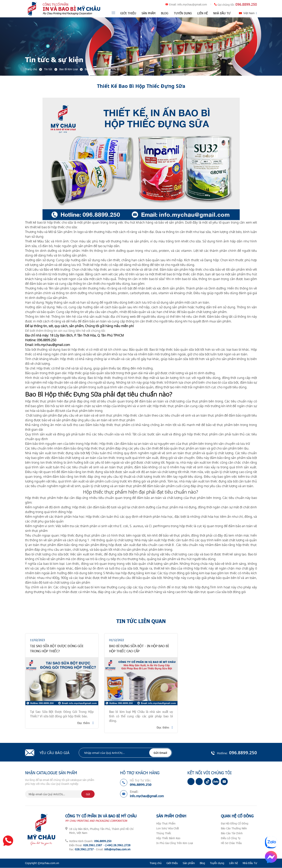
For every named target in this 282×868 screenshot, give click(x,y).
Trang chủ (156, 863)
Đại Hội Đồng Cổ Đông (235, 824)
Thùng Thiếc (164, 833)
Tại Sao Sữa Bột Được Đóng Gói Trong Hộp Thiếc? (59, 649)
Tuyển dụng (183, 13)
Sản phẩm (149, 13)
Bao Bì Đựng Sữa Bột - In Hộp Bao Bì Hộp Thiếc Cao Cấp (140, 649)
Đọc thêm (84, 723)
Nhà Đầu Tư (222, 13)
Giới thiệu (128, 13)
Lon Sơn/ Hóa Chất (168, 828)
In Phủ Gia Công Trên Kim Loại (175, 843)
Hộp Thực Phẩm (166, 824)
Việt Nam (249, 13)
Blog (165, 13)
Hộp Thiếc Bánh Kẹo (168, 838)
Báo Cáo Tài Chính (232, 833)
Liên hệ (202, 13)
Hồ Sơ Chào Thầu (231, 843)
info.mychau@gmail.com (192, 5)
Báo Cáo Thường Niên (234, 828)
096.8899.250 (246, 5)
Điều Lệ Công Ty (231, 838)
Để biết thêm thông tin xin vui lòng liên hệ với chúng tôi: (65, 331)
